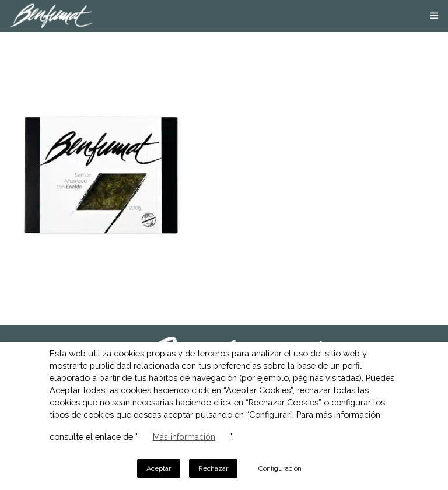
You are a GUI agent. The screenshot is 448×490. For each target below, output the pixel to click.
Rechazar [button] (213, 468)
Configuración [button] (280, 468)
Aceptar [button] (159, 468)
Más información (184, 437)
